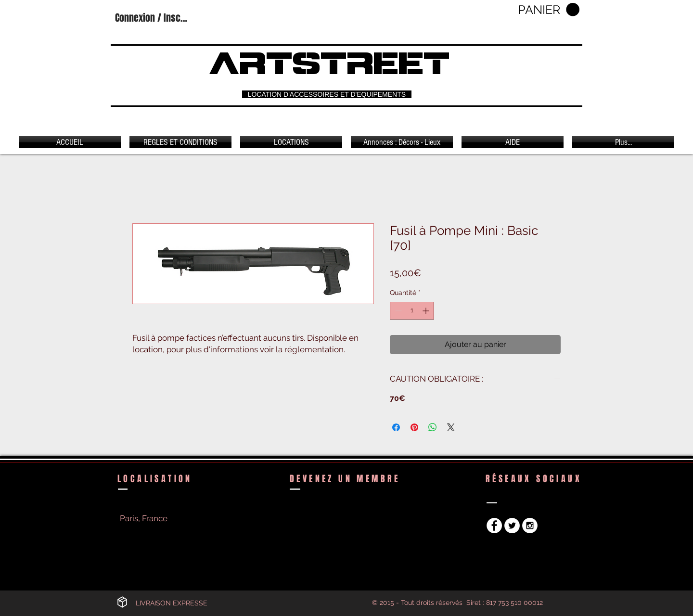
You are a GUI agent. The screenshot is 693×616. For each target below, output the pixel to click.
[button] (549, 10)
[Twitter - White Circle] (512, 526)
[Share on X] (451, 427)
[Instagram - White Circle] (530, 526)
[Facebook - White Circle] (494, 526)
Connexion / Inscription (153, 18)
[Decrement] (397, 311)
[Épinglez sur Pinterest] (414, 427)
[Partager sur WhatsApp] (433, 427)
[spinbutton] (412, 311)
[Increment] (427, 311)
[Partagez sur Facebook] (396, 427)
